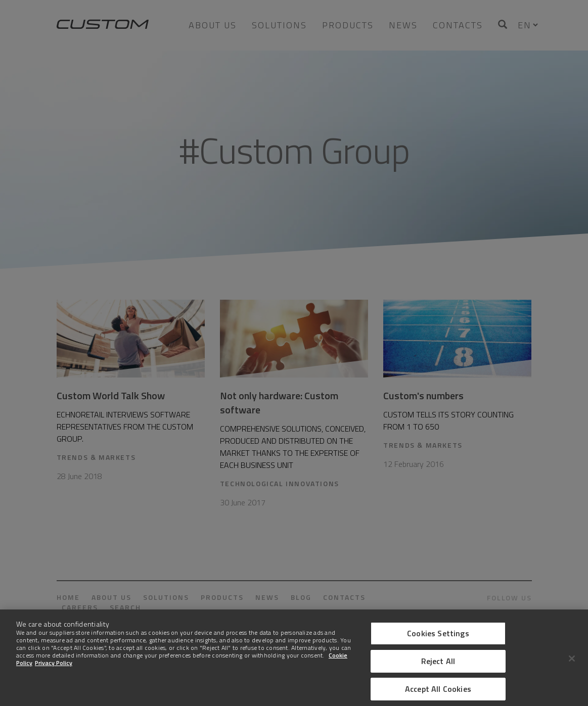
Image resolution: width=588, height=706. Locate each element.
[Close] (572, 665)
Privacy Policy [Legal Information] (54, 669)
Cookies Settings (438, 639)
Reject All (438, 667)
